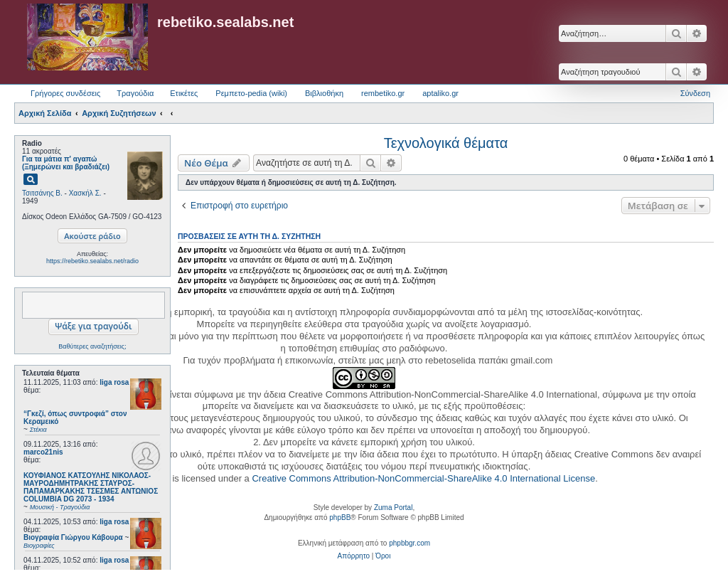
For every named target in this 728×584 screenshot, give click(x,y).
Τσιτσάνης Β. (42, 193)
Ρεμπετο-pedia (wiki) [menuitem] (251, 93)
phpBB (340, 517)
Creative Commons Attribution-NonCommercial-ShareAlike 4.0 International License (423, 478)
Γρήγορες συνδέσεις (65, 93)
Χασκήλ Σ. (85, 193)
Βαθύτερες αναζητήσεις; (92, 346)
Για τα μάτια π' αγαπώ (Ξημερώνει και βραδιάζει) (66, 163)
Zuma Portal (393, 508)
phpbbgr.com (409, 543)
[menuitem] (354, 556)
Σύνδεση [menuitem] (695, 93)
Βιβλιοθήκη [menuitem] (324, 93)
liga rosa (114, 382)
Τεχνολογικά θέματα (446, 143)
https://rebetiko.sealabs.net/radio (92, 261)
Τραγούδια (135, 93)
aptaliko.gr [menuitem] (440, 93)
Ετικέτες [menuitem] (184, 93)
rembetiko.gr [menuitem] (383, 93)
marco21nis (43, 452)
